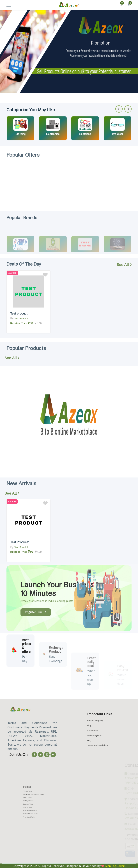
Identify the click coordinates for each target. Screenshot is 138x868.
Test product (19, 313)
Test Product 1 (20, 542)
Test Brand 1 (21, 318)
